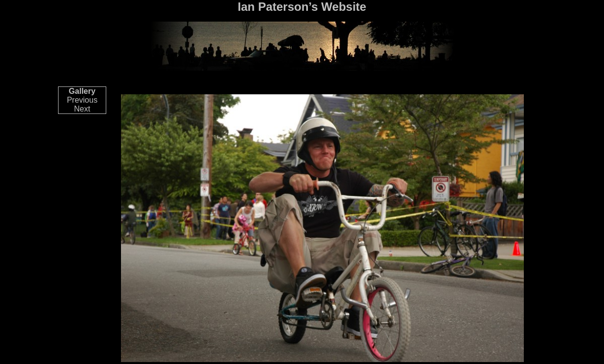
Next (82, 109)
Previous (82, 100)
